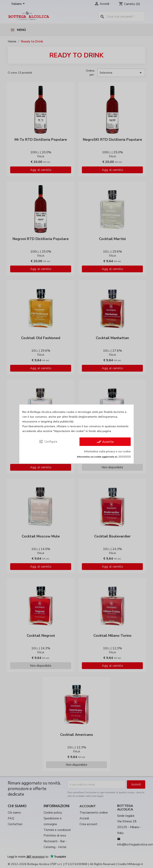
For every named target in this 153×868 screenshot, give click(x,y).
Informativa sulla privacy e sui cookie (107, 451)
